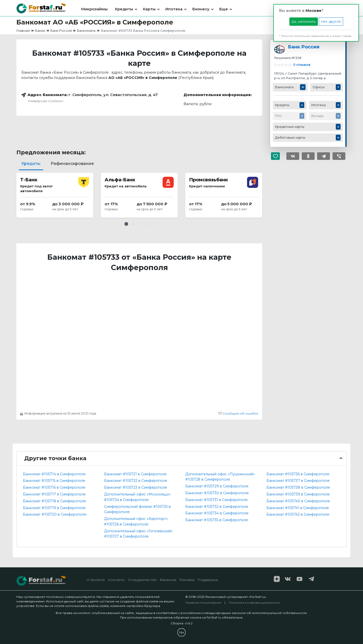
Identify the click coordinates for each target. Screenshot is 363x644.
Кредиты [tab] (31, 164)
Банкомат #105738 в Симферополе (298, 487)
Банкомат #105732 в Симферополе (217, 507)
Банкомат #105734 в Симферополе (217, 513)
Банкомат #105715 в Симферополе (54, 481)
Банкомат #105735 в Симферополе (217, 520)
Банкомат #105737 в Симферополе (298, 481)
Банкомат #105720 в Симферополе (55, 514)
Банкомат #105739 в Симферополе (298, 494)
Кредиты (124, 9)
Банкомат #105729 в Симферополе (217, 486)
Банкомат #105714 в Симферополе (54, 474)
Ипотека (174, 9)
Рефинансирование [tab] (72, 164)
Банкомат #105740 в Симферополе (298, 501)
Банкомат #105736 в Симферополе (298, 474)
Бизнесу (201, 9)
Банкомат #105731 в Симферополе (217, 500)
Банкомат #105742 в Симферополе (298, 514)
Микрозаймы (94, 9)
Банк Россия (304, 47)
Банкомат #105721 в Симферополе (135, 474)
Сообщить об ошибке (238, 413)
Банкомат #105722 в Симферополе (136, 481)
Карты (149, 9)
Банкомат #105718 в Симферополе (54, 501)
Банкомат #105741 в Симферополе (298, 508)
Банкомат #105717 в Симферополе (54, 494)
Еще (224, 9)
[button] (126, 224)
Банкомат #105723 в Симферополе (136, 487)
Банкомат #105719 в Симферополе (54, 508)
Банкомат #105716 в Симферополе (54, 487)
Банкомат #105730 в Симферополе (217, 493)
